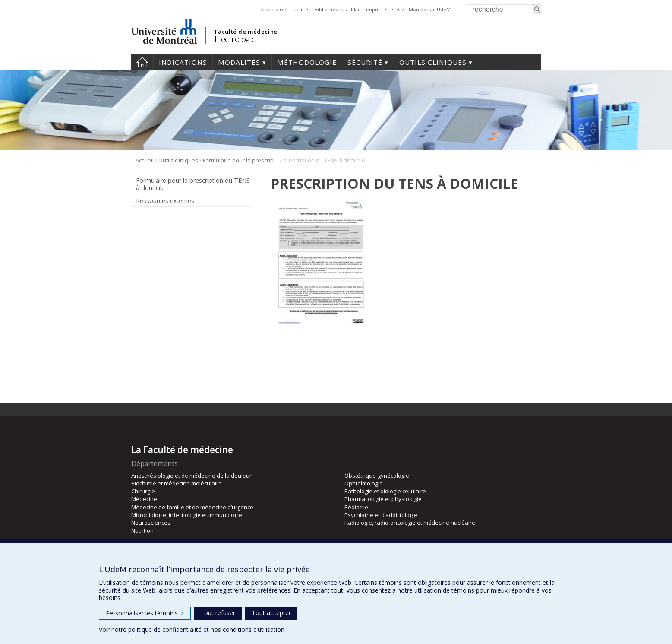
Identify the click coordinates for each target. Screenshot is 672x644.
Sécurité (365, 62)
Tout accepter (271, 613)
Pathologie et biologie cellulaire (385, 491)
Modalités (239, 62)
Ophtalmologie (364, 483)
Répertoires (273, 9)
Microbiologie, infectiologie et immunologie (187, 515)
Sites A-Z (394, 9)
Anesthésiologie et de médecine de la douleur (191, 476)
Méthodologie (307, 62)
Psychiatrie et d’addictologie (381, 515)
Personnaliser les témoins (145, 613)
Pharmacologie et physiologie (383, 499)
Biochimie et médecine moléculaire (177, 483)
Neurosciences (151, 523)
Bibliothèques (331, 9)
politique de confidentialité (165, 630)
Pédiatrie (356, 507)
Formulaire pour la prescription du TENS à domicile (241, 160)
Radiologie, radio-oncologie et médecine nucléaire (410, 523)
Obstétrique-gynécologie (377, 476)
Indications (183, 62)
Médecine (144, 499)
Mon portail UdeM (430, 9)
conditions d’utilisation (254, 630)
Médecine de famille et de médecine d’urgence (192, 507)
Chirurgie (143, 491)
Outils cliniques (433, 62)
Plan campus (366, 9)
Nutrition (142, 530)
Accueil (142, 62)
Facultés (301, 9)
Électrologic (235, 39)
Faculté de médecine (246, 32)
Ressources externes (165, 201)
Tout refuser (218, 613)
